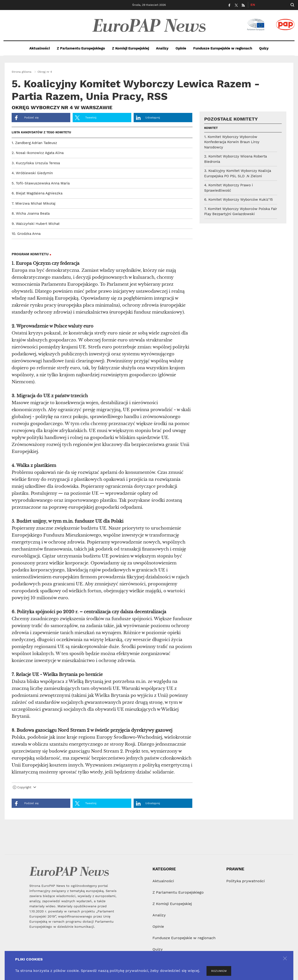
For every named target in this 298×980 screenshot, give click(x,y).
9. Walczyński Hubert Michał (36, 224)
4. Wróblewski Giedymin (32, 173)
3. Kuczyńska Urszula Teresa (36, 163)
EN (253, 5)
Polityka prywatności (246, 881)
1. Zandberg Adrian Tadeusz (34, 143)
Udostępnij (148, 118)
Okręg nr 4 (45, 72)
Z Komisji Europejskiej (130, 48)
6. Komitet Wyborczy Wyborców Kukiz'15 (239, 200)
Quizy (264, 48)
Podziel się (26, 118)
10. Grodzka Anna (26, 234)
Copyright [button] (24, 787)
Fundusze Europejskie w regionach (223, 48)
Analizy (162, 48)
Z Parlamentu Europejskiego (81, 48)
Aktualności (40, 48)
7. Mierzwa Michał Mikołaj (34, 203)
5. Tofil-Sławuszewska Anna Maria (41, 183)
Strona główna (22, 72)
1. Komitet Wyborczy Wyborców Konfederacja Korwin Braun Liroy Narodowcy (232, 142)
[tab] (102, 788)
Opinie (181, 48)
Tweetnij (86, 118)
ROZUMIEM (219, 971)
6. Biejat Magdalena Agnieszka (37, 193)
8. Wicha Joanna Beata (31, 213)
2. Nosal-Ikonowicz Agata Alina (38, 153)
